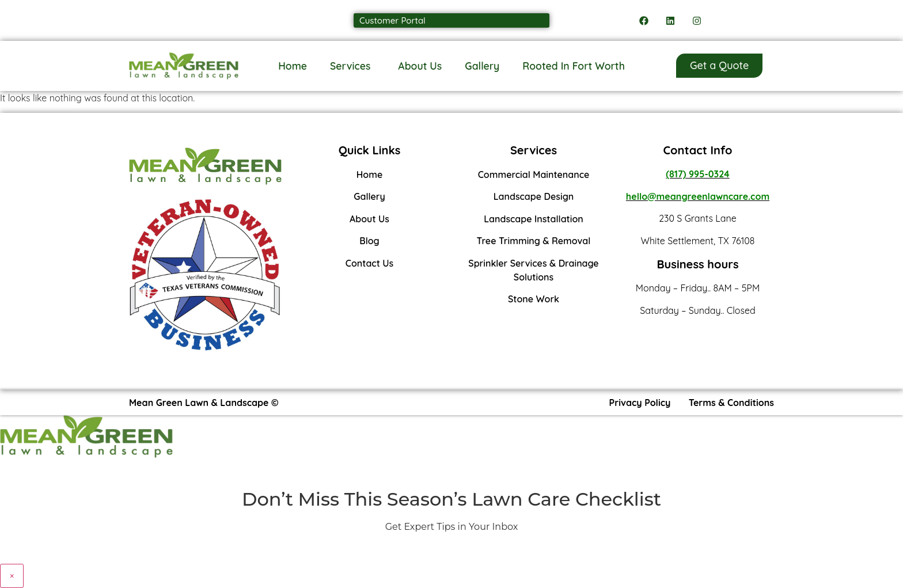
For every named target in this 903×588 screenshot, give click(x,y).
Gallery (482, 66)
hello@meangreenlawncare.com (698, 196)
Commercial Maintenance (534, 174)
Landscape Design (534, 196)
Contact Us (370, 263)
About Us (420, 66)
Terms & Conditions (731, 403)
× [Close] (12, 576)
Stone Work (534, 299)
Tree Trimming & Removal (534, 241)
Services (352, 66)
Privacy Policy (640, 403)
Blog (369, 241)
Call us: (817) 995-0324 (183, 20)
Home (293, 66)
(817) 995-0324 (697, 174)
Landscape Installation (534, 219)
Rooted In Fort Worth (574, 66)
